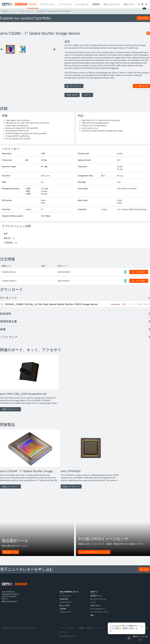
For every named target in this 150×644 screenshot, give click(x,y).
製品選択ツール (10, 552)
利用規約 (81, 628)
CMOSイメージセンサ (26, 11)
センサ (13, 11)
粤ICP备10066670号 (67, 636)
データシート (74, 86)
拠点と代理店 (65, 605)
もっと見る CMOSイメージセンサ (94, 552)
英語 (124, 304)
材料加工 (7, 238)
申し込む (144, 569)
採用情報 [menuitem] (96, 4)
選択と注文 (141, 86)
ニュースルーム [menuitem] (82, 4)
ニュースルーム (65, 596)
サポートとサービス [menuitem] (112, 4)
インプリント (100, 628)
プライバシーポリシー (68, 628)
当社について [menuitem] (129, 4)
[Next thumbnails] (54, 49)
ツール (93, 602)
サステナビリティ (66, 602)
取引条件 (90, 628)
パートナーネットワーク (99, 612)
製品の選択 (143, 18)
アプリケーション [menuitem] (48, 4)
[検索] (139, 4)
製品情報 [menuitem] (33, 4)
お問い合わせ (72, 95)
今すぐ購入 (139, 272)
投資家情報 (64, 599)
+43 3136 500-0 (12, 602)
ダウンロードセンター (99, 599)
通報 (92, 615)
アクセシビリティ (66, 612)
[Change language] (142, 4)
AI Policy (63, 632)
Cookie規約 (111, 628)
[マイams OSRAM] (146, 4)
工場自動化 (8, 243)
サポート (87, 95)
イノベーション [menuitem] (65, 4)
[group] (29, 383)
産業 (6, 234)
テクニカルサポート (98, 609)
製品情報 (5, 11)
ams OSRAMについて (69, 592)
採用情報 (63, 609)
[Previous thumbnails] (2, 49)
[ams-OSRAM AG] (14, 4)
